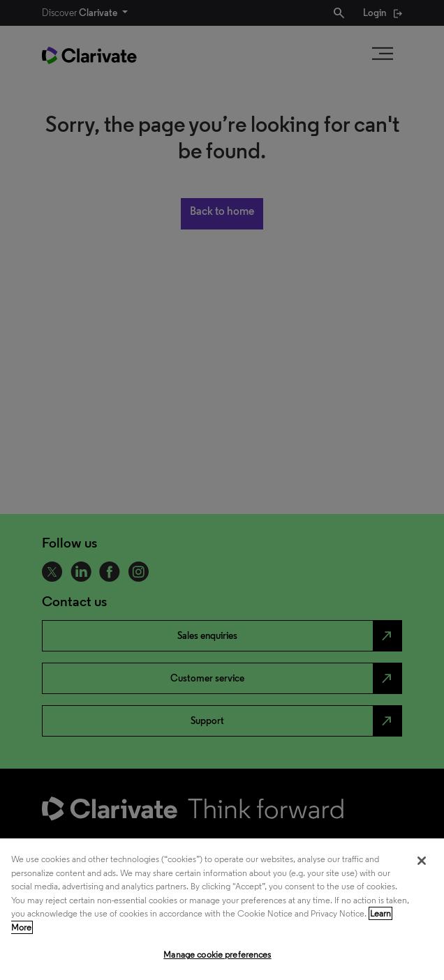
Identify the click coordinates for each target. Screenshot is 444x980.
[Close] (422, 861)
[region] (222, 909)
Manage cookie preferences (217, 955)
